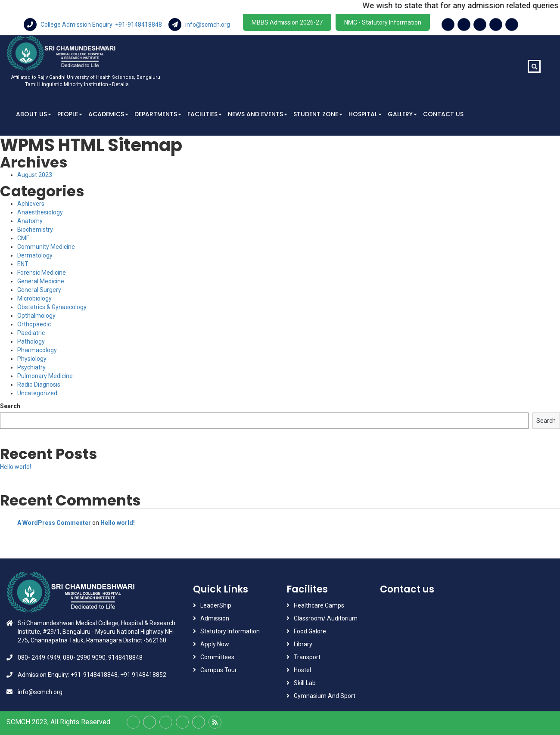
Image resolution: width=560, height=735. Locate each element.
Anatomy (30, 221)
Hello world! (16, 467)
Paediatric (31, 333)
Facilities (205, 114)
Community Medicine (46, 247)
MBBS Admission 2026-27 (287, 22)
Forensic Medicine (42, 273)
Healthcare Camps (319, 605)
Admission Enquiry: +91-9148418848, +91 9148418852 (92, 675)
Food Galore (310, 631)
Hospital (365, 114)
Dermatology (35, 255)
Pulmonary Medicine (45, 376)
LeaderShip (216, 605)
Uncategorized (37, 393)
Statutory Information (230, 631)
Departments (158, 114)
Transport (308, 657)
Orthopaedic (34, 324)
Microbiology (34, 298)
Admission (215, 618)
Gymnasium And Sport (325, 696)
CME (23, 238)
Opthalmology (36, 316)
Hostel (302, 670)
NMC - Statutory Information (383, 22)
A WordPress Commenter (54, 523)
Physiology (32, 359)
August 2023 (35, 175)
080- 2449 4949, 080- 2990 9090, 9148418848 (80, 657)
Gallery (402, 114)
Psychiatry (31, 367)
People (70, 114)
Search (10, 406)
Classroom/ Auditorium (326, 618)
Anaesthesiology (40, 212)
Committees (217, 657)
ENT (23, 264)
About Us (34, 114)
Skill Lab (305, 683)
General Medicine (41, 281)
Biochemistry (35, 229)
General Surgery (39, 290)
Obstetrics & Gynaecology (52, 307)
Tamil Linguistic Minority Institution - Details (77, 84)
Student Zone (318, 114)
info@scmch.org (199, 25)
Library (303, 644)
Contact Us (443, 114)
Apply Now (215, 644)
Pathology (31, 341)
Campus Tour (219, 670)
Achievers (31, 204)
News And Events (258, 114)
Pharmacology (37, 350)
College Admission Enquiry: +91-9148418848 (93, 25)
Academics (108, 114)
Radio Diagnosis (39, 385)
